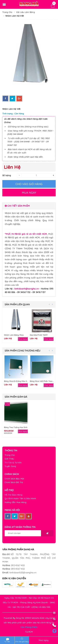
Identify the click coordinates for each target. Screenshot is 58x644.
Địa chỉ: (6, 554)
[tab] (29, 206)
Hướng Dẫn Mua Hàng (16, 502)
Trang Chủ (10, 455)
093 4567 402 (18, 565)
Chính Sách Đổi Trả (14, 482)
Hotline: (6, 565)
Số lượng (7, 175)
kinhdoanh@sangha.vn (27, 289)
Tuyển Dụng (10, 466)
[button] (29, 206)
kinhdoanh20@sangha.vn (23, 573)
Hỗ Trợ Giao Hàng (13, 495)
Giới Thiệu (9, 459)
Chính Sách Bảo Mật (14, 479)
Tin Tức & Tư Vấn (13, 463)
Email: (5, 573)
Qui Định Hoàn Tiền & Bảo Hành (20, 498)
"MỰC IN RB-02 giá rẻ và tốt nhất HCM (26, 234)
